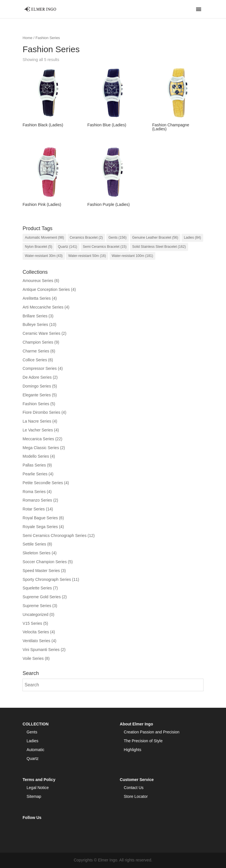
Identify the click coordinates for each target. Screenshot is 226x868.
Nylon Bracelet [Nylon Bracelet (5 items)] (38, 247)
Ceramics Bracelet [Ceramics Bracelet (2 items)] (86, 238)
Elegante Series (37, 395)
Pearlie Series (35, 474)
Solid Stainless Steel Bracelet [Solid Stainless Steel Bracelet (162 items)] (159, 247)
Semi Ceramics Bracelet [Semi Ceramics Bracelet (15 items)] (105, 247)
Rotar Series (34, 509)
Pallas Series (34, 465)
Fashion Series (36, 404)
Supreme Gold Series (42, 597)
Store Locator (136, 796)
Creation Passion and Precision (151, 732)
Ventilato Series (36, 641)
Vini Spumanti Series (41, 650)
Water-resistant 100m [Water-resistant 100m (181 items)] (133, 256)
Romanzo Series (37, 500)
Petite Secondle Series (43, 483)
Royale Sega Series (40, 527)
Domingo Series (37, 386)
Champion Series (38, 342)
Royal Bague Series (40, 518)
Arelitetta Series (37, 298)
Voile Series (33, 658)
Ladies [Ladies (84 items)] (192, 238)
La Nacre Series (37, 421)
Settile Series (34, 544)
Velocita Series (36, 632)
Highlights (132, 750)
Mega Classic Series (41, 448)
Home (27, 38)
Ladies (32, 741)
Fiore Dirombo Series (41, 412)
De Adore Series (37, 377)
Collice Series (35, 360)
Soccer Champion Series (45, 562)
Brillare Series (35, 316)
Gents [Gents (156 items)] (118, 238)
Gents (32, 732)
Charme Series (36, 351)
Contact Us (134, 788)
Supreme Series (37, 606)
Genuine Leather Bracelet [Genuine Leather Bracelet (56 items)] (155, 238)
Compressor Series (40, 368)
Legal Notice (38, 788)
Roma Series (34, 492)
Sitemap (34, 796)
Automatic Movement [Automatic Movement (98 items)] (44, 238)
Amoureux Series (38, 281)
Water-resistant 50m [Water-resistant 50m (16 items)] (87, 256)
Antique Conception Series (46, 289)
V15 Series (32, 623)
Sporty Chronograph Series (47, 579)
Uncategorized (35, 615)
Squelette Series (37, 588)
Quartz (32, 759)
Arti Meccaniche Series (43, 307)
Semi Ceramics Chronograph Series (54, 536)
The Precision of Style (143, 741)
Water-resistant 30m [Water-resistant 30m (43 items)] (44, 256)
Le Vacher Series (38, 430)
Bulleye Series (35, 325)
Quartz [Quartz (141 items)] (67, 247)
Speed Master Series (41, 571)
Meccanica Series (38, 439)
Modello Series (36, 456)
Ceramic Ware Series (41, 333)
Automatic (35, 750)
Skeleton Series (36, 553)
